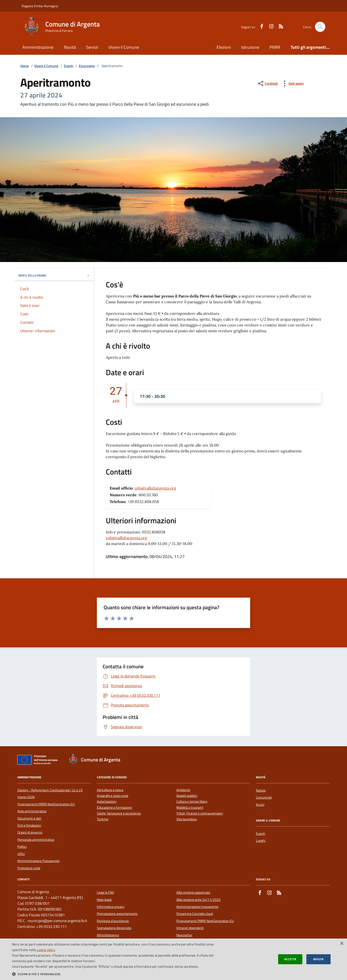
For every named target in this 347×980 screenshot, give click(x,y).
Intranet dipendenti (190, 928)
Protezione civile (29, 868)
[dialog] (173, 959)
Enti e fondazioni (29, 825)
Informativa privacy (111, 907)
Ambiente (183, 790)
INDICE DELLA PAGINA (54, 275)
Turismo (103, 819)
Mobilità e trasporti (190, 808)
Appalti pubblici (187, 796)
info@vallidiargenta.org (155, 488)
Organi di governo (30, 832)
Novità (70, 47)
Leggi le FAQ (105, 892)
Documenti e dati (29, 818)
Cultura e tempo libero (192, 802)
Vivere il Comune (124, 47)
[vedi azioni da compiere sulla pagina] (292, 83)
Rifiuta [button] (318, 959)
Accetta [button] (290, 959)
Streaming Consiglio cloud (195, 914)
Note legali (104, 900)
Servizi (92, 47)
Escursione (87, 66)
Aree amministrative (32, 811)
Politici (22, 847)
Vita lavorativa (187, 819)
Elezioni (224, 47)
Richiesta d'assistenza (113, 921)
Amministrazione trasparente (197, 907)
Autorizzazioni (107, 802)
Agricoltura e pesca (110, 790)
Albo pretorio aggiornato (193, 892)
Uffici (21, 854)
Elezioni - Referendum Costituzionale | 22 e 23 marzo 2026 (50, 794)
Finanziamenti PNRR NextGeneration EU (46, 804)
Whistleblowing (108, 935)
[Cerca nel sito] (320, 27)
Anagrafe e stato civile (113, 796)
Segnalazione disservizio (114, 928)
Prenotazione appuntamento (117, 914)
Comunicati (264, 797)
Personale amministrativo (36, 840)
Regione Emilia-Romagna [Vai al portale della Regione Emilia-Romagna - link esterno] (40, 6)
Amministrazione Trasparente (38, 861)
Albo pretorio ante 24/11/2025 (198, 900)
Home (24, 66)
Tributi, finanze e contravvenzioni (200, 813)
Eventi (68, 66)
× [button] (342, 944)
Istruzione (250, 47)
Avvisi (260, 805)
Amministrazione (38, 47)
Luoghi (261, 841)
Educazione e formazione (114, 808)
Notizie (261, 790)
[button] (116, 974)
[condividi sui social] (267, 83)
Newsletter (184, 935)
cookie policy (46, 950)
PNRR (275, 47)
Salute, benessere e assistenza (119, 813)
